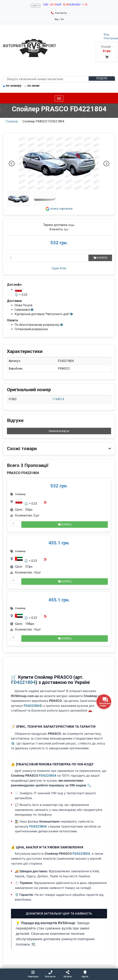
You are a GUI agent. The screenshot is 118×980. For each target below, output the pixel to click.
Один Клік (59, 268)
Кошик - (107, 52)
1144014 (58, 399)
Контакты (59, 13)
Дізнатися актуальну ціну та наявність (59, 914)
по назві (32, 86)
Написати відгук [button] (59, 431)
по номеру (12, 86)
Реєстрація (111, 38)
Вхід (106, 34)
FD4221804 (23, 682)
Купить (65, 525)
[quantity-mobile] (16, 524)
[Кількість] (47, 258)
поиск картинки (59, 209)
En (62, 19)
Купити (100, 258)
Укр (57, 19)
